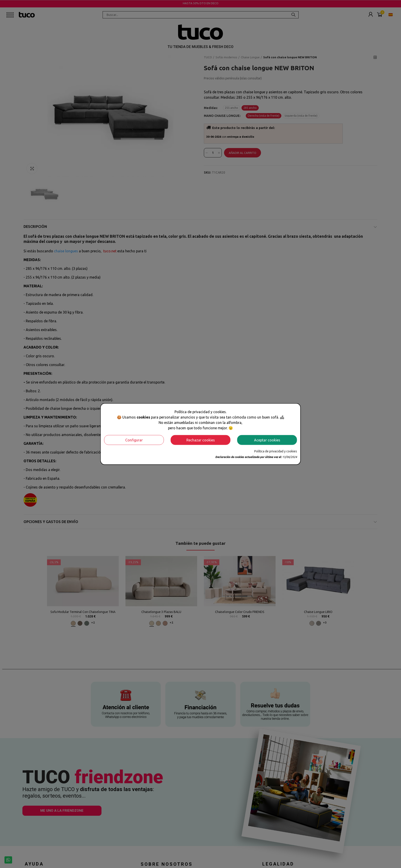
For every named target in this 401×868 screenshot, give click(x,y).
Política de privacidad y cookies (276, 451)
